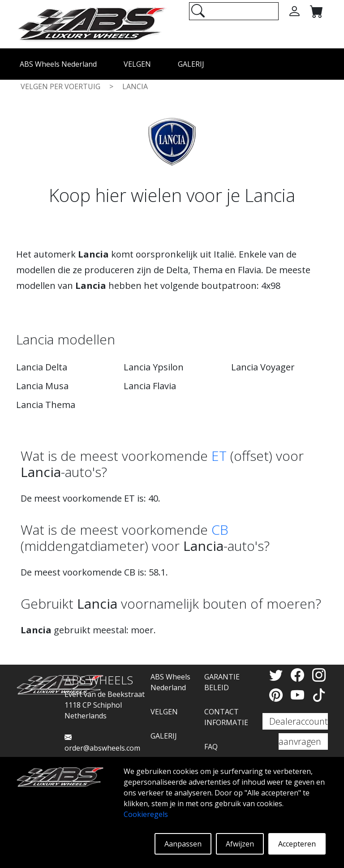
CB (220, 530)
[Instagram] (319, 675)
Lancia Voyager (263, 367)
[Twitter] (278, 675)
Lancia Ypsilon (154, 367)
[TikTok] (319, 695)
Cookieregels (146, 814)
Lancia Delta (42, 367)
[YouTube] (299, 695)
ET (219, 456)
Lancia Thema (46, 405)
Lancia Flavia (150, 386)
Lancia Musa (42, 386)
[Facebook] (299, 675)
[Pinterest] (278, 695)
